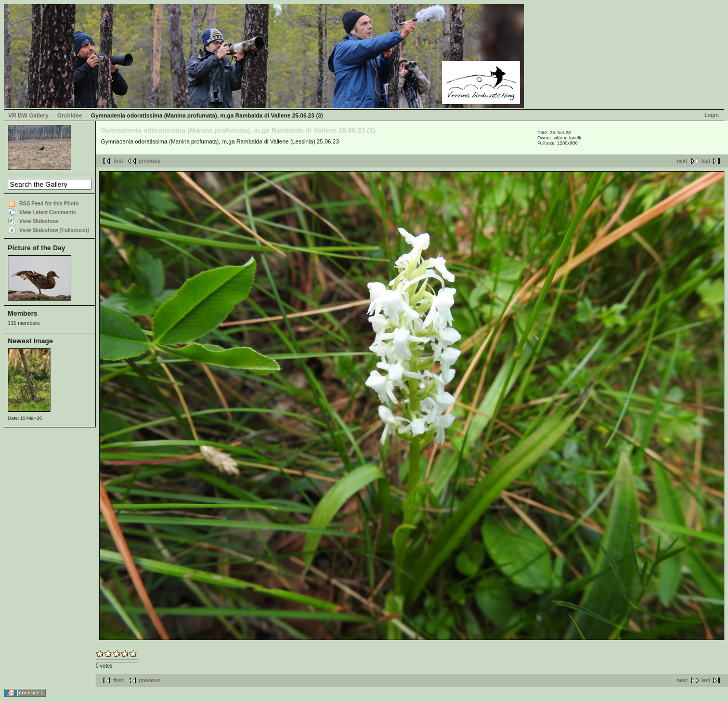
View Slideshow (39, 221)
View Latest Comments (48, 212)
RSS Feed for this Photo (49, 204)
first (118, 161)
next (682, 161)
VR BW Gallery (28, 115)
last (706, 161)
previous (150, 161)
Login (712, 115)
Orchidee (70, 115)
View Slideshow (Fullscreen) (54, 230)
